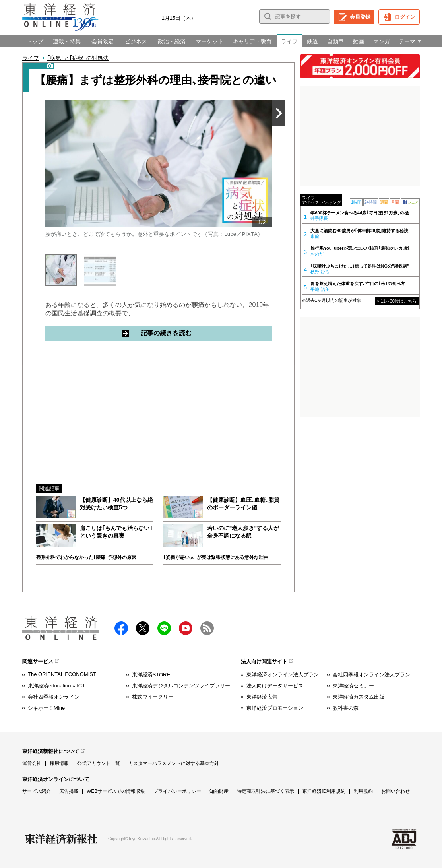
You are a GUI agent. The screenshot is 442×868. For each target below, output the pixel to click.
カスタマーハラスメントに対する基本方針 (174, 763)
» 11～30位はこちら (397, 301)
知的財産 (219, 791)
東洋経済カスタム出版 (359, 697)
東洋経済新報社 (61, 839)
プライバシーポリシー (177, 791)
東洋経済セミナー (353, 686)
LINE (164, 628)
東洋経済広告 (262, 697)
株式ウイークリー (153, 697)
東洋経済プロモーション (275, 708)
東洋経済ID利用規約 (324, 791)
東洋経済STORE (151, 675)
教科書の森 (346, 708)
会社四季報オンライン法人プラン (371, 675)
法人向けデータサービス (275, 686)
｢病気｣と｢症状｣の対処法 (78, 58)
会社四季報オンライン (54, 697)
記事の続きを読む (196, 333)
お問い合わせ (395, 791)
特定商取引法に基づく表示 (266, 791)
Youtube (186, 628)
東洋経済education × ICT (56, 686)
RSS (207, 628)
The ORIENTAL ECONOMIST (62, 674)
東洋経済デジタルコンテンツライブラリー (181, 686)
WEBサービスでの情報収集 (116, 791)
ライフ (31, 58)
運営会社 (32, 763)
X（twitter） (143, 628)
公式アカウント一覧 (99, 763)
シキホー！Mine (46, 708)
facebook (121, 628)
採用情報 (59, 763)
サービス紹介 (37, 791)
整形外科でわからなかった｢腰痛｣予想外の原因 (86, 557)
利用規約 (363, 791)
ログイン (405, 17)
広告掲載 (69, 791)
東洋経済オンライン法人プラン (283, 675)
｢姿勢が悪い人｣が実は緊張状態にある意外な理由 (216, 557)
